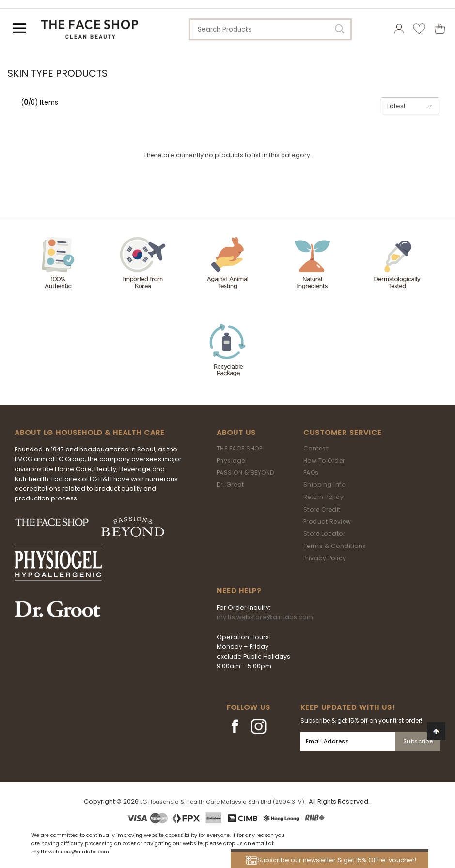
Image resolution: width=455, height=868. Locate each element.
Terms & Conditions (335, 546)
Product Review (327, 522)
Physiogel (232, 460)
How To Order (324, 460)
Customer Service (343, 433)
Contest (316, 448)
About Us (236, 433)
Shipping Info (325, 485)
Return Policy (324, 497)
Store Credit (322, 509)
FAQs (311, 473)
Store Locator (324, 534)
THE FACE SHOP (240, 448)
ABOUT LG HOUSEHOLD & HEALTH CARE (90, 433)
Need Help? (239, 591)
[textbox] (270, 29)
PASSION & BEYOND (245, 473)
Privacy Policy (325, 558)
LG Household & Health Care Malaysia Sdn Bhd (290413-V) (222, 802)
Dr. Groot (230, 485)
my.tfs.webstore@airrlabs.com (265, 617)
